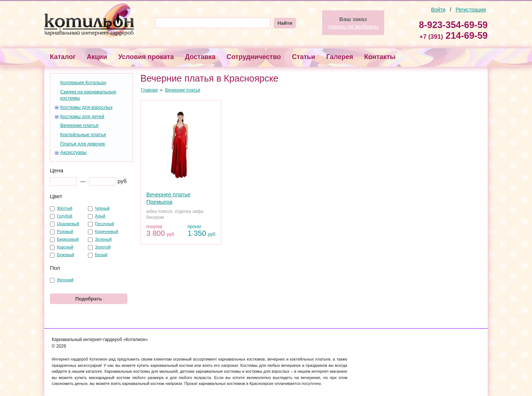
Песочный (104, 224)
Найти (285, 23)
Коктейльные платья (83, 135)
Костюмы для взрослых (86, 107)
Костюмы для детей (82, 116)
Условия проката (146, 57)
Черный (102, 208)
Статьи (303, 57)
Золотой (103, 247)
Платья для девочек (83, 144)
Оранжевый (68, 224)
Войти (438, 10)
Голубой (65, 216)
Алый (100, 216)
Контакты (380, 57)
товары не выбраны (353, 26)
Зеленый (103, 239)
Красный (65, 247)
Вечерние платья (79, 125)
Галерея (340, 57)
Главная (149, 90)
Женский (65, 280)
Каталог (63, 57)
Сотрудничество (254, 57)
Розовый (65, 231)
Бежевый (66, 255)
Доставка (200, 57)
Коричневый (107, 231)
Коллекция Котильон (83, 82)
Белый (101, 255)
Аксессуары (73, 152)
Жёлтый (65, 208)
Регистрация (471, 10)
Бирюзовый (68, 239)
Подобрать (89, 299)
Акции (97, 57)
